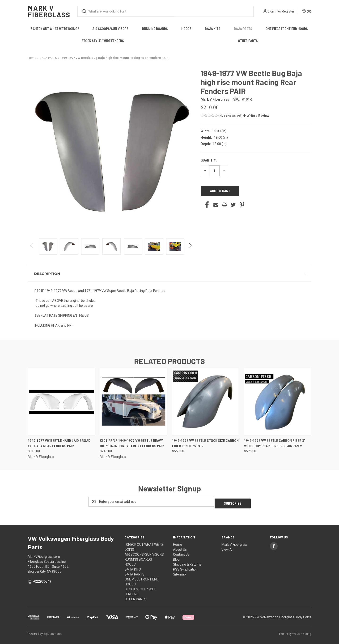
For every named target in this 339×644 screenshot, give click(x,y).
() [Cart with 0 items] (307, 11)
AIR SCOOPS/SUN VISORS (110, 29)
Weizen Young (302, 632)
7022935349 (42, 580)
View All (227, 548)
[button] (256, 116)
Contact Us (181, 553)
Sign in (272, 11)
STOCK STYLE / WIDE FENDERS (103, 41)
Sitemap (179, 572)
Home (178, 543)
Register (288, 11)
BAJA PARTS (243, 29)
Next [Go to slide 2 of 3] (190, 250)
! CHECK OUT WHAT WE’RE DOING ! (55, 29)
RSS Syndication (185, 567)
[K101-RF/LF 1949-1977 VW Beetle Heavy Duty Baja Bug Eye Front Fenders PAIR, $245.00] (133, 402)
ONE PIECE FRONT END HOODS (287, 29)
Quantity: (209, 160)
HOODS (186, 29)
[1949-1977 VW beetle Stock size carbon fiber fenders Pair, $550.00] (206, 402)
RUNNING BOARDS (155, 29)
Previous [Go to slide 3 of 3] (32, 250)
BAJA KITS (213, 29)
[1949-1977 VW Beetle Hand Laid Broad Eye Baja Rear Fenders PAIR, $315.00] (61, 402)
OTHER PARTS (248, 41)
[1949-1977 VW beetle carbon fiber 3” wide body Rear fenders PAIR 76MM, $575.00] (278, 402)
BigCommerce (53, 632)
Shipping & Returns (187, 563)
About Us (180, 548)
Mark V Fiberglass (235, 543)
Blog (176, 558)
